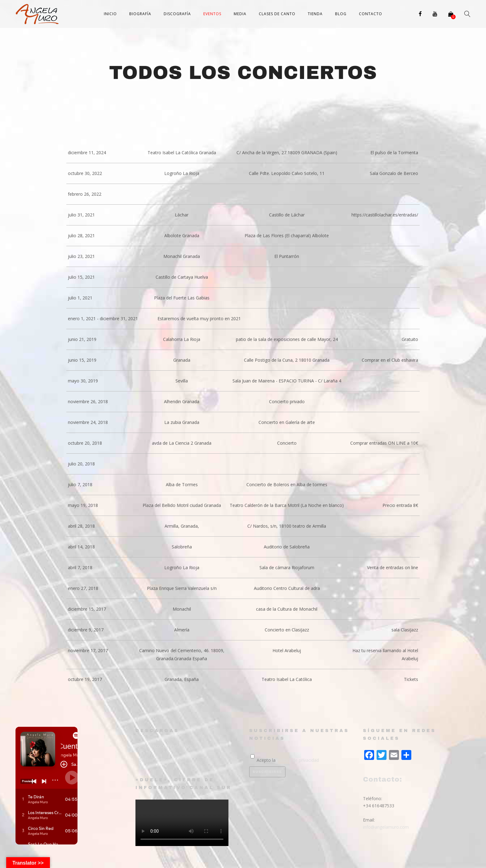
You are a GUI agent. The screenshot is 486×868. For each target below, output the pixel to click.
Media (240, 14)
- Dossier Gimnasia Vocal (161, 760)
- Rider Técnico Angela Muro (164, 746)
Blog (341, 14)
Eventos (212, 14)
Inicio (110, 14)
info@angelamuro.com (386, 827)
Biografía (140, 14)
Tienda (315, 14)
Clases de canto (277, 14)
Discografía (177, 14)
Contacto (371, 14)
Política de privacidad (298, 760)
